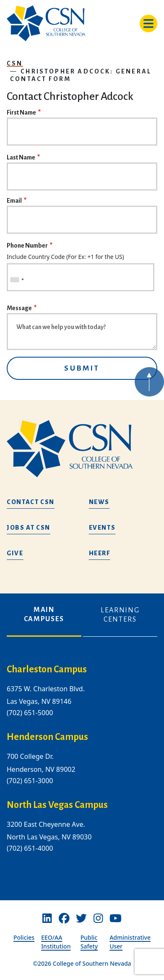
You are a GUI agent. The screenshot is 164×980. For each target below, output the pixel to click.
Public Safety (89, 942)
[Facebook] (64, 918)
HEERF (100, 553)
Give (15, 553)
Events (102, 528)
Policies (24, 937)
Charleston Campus (47, 669)
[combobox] (17, 280)
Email (14, 201)
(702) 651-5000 (30, 713)
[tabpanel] (82, 765)
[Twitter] (81, 918)
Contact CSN (31, 502)
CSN (15, 63)
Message (19, 308)
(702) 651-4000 (30, 848)
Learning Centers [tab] (120, 615)
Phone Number (27, 246)
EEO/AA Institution (56, 942)
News (99, 502)
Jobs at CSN (29, 528)
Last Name (21, 157)
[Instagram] (98, 918)
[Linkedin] (47, 918)
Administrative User (130, 942)
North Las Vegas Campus (57, 805)
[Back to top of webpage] (149, 389)
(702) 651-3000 (30, 781)
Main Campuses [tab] (44, 614)
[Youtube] (116, 918)
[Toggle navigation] (148, 24)
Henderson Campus (47, 737)
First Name (21, 112)
